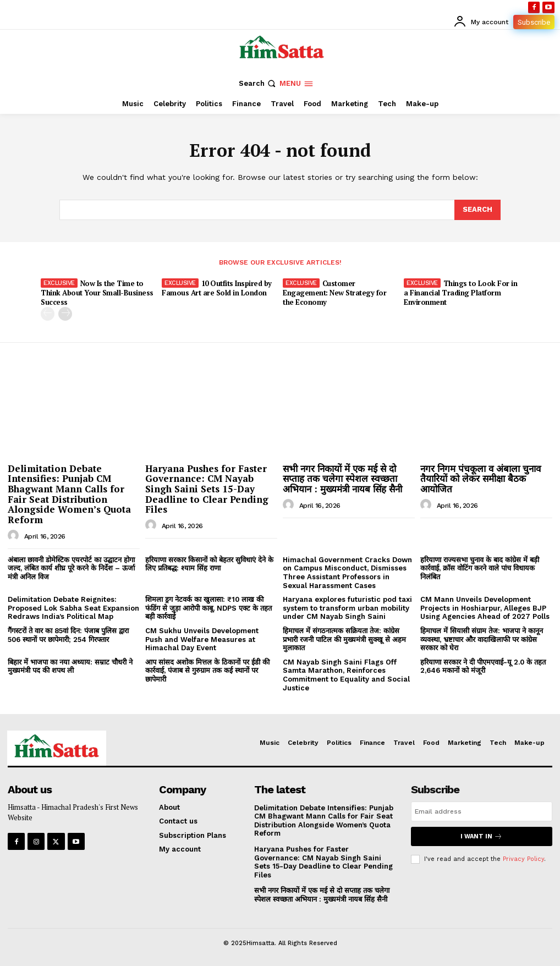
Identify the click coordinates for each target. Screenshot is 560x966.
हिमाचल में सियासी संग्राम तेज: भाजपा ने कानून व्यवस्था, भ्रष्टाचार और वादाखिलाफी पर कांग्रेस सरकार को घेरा (482, 639)
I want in (481, 836)
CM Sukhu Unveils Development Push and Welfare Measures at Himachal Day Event (202, 639)
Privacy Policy (523, 858)
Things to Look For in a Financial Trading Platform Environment (460, 293)
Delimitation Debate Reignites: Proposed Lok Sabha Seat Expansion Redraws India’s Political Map (73, 608)
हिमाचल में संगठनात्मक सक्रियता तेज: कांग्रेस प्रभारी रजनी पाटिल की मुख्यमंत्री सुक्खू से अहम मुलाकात (344, 639)
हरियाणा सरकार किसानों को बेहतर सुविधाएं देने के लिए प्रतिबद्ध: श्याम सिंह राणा (209, 564)
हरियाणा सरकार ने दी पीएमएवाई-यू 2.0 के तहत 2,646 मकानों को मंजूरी (483, 666)
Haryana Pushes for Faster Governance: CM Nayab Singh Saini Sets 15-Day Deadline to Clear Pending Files (207, 489)
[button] (258, 83)
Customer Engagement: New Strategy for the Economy (334, 293)
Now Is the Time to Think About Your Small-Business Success (97, 293)
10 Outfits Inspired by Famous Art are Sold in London (217, 288)
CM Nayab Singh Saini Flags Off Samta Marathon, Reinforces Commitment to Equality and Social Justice (346, 675)
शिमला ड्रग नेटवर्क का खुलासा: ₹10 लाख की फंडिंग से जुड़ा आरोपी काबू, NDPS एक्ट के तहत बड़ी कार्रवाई (208, 608)
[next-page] (65, 314)
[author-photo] (15, 536)
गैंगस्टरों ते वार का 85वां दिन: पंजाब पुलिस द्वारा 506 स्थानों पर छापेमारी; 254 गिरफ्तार (68, 635)
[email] (482, 811)
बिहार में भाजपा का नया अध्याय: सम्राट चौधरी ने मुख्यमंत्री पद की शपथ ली (70, 666)
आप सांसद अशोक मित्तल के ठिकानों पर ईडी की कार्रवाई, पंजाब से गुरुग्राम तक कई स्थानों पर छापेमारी (207, 671)
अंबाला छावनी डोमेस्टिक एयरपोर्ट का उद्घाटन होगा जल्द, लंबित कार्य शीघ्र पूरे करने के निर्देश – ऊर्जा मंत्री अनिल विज (71, 568)
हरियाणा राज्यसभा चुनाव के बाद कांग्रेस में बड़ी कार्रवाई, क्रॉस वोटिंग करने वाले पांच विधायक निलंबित (480, 568)
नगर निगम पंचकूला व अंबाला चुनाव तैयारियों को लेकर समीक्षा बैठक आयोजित (481, 479)
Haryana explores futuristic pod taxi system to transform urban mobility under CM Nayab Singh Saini (347, 608)
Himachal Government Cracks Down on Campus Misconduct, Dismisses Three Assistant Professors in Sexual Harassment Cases (347, 573)
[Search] (477, 210)
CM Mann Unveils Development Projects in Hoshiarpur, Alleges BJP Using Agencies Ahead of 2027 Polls (485, 608)
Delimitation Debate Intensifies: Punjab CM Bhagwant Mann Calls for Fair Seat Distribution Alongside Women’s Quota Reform (69, 494)
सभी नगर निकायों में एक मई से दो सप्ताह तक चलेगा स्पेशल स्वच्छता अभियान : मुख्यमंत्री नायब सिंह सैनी (342, 479)
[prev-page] (48, 314)
